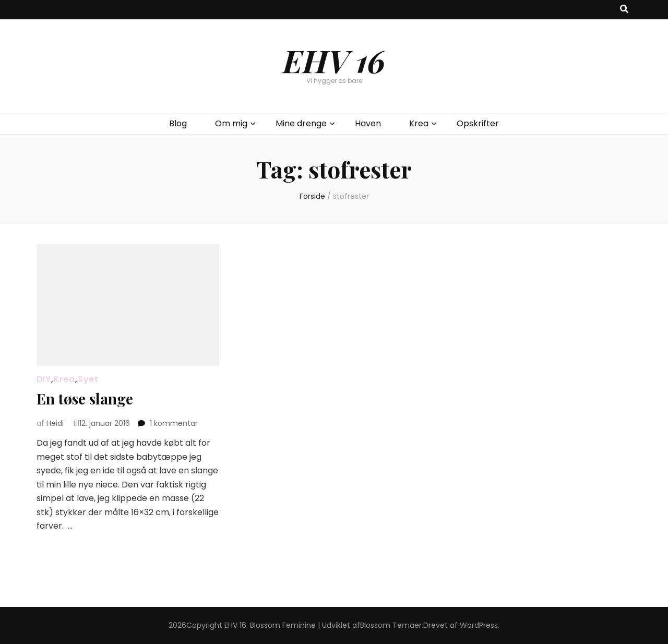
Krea (419, 123)
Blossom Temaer (391, 625)
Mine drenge (301, 123)
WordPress (479, 625)
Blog (178, 123)
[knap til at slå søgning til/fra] (624, 10)
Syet (88, 379)
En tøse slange (85, 398)
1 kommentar (174, 423)
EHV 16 (334, 60)
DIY (44, 379)
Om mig (231, 123)
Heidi (55, 423)
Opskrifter (478, 123)
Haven (368, 123)
